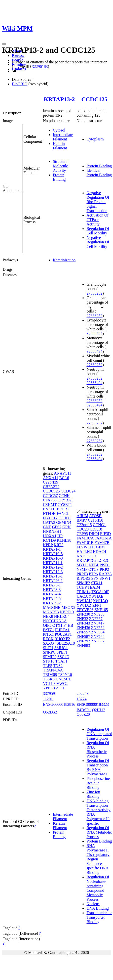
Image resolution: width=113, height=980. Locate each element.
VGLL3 (49, 684)
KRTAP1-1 (52, 549)
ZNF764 (98, 637)
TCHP (81, 587)
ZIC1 (60, 688)
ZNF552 (98, 628)
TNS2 (58, 666)
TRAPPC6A (53, 670)
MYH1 (82, 565)
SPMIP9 (50, 657)
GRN (67, 527)
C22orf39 (51, 482)
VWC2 (62, 684)
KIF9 (92, 556)
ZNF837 (98, 641)
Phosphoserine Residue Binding (98, 783)
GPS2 (57, 527)
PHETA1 (62, 630)
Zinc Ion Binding (93, 794)
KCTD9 (49, 540)
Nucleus (93, 904)
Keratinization (64, 260)
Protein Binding (59, 177)
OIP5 (47, 625)
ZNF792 (83, 641)
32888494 (94, 334)
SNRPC (49, 652)
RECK (48, 639)
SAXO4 (49, 643)
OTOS (94, 569)
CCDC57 (50, 496)
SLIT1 (48, 648)
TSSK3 (49, 679)
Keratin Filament (60, 146)
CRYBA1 (65, 500)
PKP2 (104, 569)
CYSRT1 (65, 505)
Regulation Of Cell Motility (98, 231)
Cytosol (59, 130)
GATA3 (49, 522)
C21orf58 (95, 520)
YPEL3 (49, 688)
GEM (100, 547)
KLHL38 (64, 540)
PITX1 (48, 634)
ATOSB (95, 516)
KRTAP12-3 (53, 572)
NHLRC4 (62, 616)
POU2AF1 (63, 634)
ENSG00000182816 (59, 704)
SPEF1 (62, 652)
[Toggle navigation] (4, 44)
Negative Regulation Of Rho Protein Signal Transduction (98, 202)
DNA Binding (97, 908)
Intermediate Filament (63, 137)
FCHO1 (65, 518)
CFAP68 (50, 500)
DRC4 (94, 534)
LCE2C (103, 560)
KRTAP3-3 (52, 590)
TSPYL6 (65, 675)
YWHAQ (100, 601)
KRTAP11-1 (53, 563)
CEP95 (82, 534)
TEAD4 (94, 587)
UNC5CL (63, 679)
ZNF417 (98, 623)
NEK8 (48, 616)
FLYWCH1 (86, 547)
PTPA (94, 574)
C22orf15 (84, 525)
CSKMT (50, 505)
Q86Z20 (83, 714)
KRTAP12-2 (53, 567)
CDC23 (83, 529)
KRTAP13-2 (59, 99)
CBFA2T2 (51, 487)
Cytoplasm (95, 139)
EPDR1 (63, 509)
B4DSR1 (84, 710)
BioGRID (20, 84)
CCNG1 (99, 525)
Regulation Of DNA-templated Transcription (99, 734)
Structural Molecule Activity (61, 166)
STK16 (49, 661)
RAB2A (106, 574)
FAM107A (85, 538)
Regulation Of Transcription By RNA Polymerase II (98, 767)
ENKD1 (49, 509)
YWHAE (96, 596)
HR (60, 536)
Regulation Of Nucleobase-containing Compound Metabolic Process (98, 888)
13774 (81, 699)
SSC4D (63, 657)
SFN (95, 578)
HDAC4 (99, 552)
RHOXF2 (62, 639)
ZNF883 (83, 646)
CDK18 (96, 529)
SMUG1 (61, 648)
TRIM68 (50, 675)
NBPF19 (67, 612)
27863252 (94, 293)
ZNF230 (83, 614)
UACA (82, 596)
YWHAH (84, 601)
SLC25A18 (66, 643)
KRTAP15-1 (53, 576)
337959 (49, 693)
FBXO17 (50, 518)
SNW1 (105, 578)
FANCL (63, 513)
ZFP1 (97, 605)
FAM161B (85, 543)
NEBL (94, 565)
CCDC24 (68, 491)
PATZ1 (49, 630)
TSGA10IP (100, 592)
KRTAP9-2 (52, 603)
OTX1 (57, 625)
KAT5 (81, 556)
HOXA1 (50, 536)
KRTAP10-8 (53, 558)
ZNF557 (83, 632)
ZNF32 (82, 619)
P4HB (68, 625)
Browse (18, 56)
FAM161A (103, 538)
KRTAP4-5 (52, 599)
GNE (47, 527)
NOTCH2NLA (55, 621)
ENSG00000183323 (93, 704)
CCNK (64, 496)
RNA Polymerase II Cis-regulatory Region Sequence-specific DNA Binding (98, 859)
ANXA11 (51, 478)
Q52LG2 (50, 712)
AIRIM (82, 516)
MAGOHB (52, 607)
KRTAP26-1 (53, 581)
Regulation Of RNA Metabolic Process (99, 832)
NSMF (82, 569)
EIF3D (106, 534)
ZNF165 (101, 610)
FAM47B (102, 543)
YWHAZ (84, 605)
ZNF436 (83, 628)
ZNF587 (83, 637)
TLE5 (48, 666)
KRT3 (58, 545)
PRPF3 (82, 574)
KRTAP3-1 (52, 585)
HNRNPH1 (52, 531)
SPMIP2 (83, 583)
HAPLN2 (84, 552)
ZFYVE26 (85, 610)
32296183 (40, 67)
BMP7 (82, 520)
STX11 (97, 583)
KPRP (48, 545)
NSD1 (105, 565)
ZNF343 (83, 623)
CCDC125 (94, 99)
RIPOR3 (83, 578)
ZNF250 (98, 614)
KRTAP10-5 (53, 554)
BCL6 (64, 478)
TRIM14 (83, 592)
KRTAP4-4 (52, 594)
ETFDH (49, 513)
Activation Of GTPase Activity (97, 220)
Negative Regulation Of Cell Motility (98, 242)
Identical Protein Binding (99, 173)
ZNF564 (98, 632)
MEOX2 (68, 607)
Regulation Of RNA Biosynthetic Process (98, 749)
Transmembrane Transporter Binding (99, 917)
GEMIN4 (64, 522)
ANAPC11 (63, 473)
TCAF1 (61, 661)
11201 (48, 699)
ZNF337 (96, 619)
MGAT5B (51, 612)
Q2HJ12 (98, 710)
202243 (82, 693)
